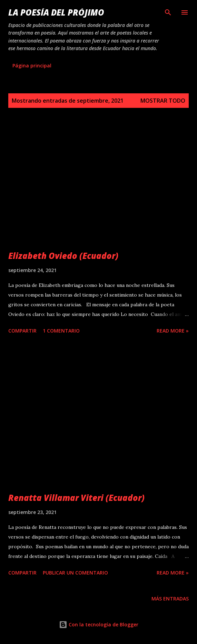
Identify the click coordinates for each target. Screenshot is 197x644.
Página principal (32, 66)
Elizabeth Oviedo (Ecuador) (63, 256)
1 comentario (61, 331)
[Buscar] (168, 12)
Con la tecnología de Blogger (99, 624)
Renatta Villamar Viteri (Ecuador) (76, 498)
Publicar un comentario (75, 573)
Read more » (173, 331)
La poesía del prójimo (56, 12)
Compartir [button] (22, 331)
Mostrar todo (163, 101)
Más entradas (170, 599)
